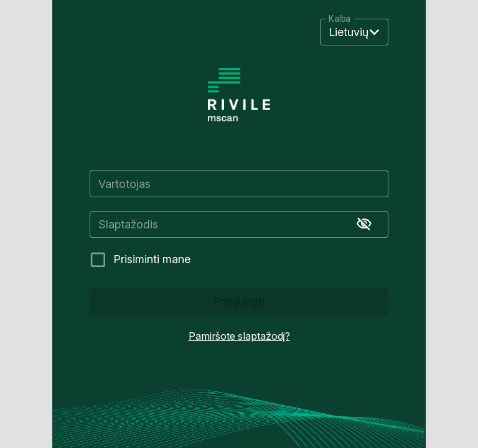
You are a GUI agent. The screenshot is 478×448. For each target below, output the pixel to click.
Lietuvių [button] (349, 32)
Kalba (340, 19)
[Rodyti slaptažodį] (364, 224)
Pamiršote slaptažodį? (239, 336)
